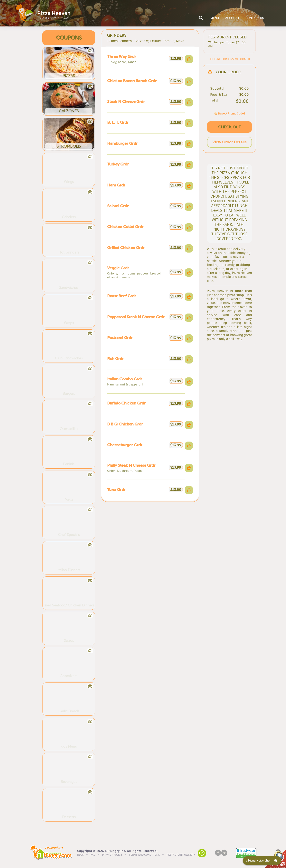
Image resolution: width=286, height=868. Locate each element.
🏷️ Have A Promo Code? (229, 113)
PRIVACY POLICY (112, 855)
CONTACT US (255, 18)
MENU (215, 18)
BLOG (81, 855)
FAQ (93, 855)
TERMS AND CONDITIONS (144, 855)
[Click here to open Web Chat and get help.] (262, 861)
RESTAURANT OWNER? (181, 855)
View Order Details (229, 142)
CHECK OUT (230, 127)
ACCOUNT (232, 18)
